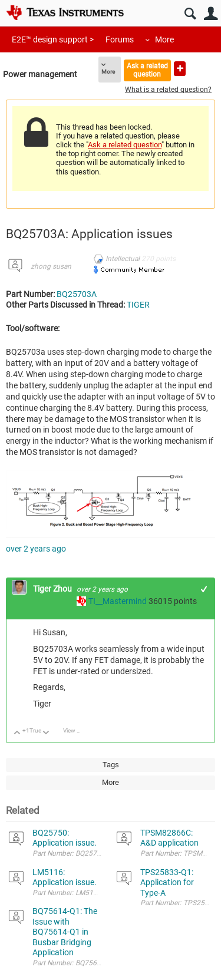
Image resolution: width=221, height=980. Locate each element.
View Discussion (76, 730)
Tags (111, 765)
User (211, 14)
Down (46, 733)
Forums (120, 39)
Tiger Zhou (53, 589)
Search (190, 14)
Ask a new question (180, 69)
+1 (204, 589)
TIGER (138, 305)
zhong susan (51, 266)
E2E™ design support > (53, 39)
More (164, 39)
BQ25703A (77, 294)
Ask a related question (147, 70)
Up (17, 733)
